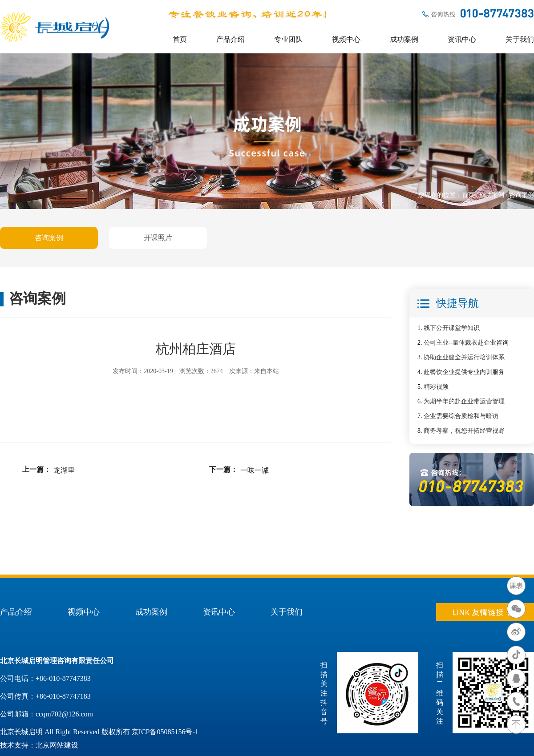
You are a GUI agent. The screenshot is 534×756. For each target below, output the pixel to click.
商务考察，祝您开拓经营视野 (464, 431)
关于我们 (520, 39)
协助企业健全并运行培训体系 (464, 357)
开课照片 (158, 238)
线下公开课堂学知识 (452, 328)
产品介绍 (231, 39)
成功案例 (404, 39)
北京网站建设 (57, 745)
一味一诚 (255, 470)
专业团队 (288, 39)
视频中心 (346, 39)
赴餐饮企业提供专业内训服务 (464, 372)
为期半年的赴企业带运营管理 (464, 401)
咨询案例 (49, 238)
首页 (180, 39)
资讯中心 (462, 39)
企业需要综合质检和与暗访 (461, 416)
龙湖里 (64, 470)
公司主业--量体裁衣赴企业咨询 (466, 343)
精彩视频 (436, 387)
